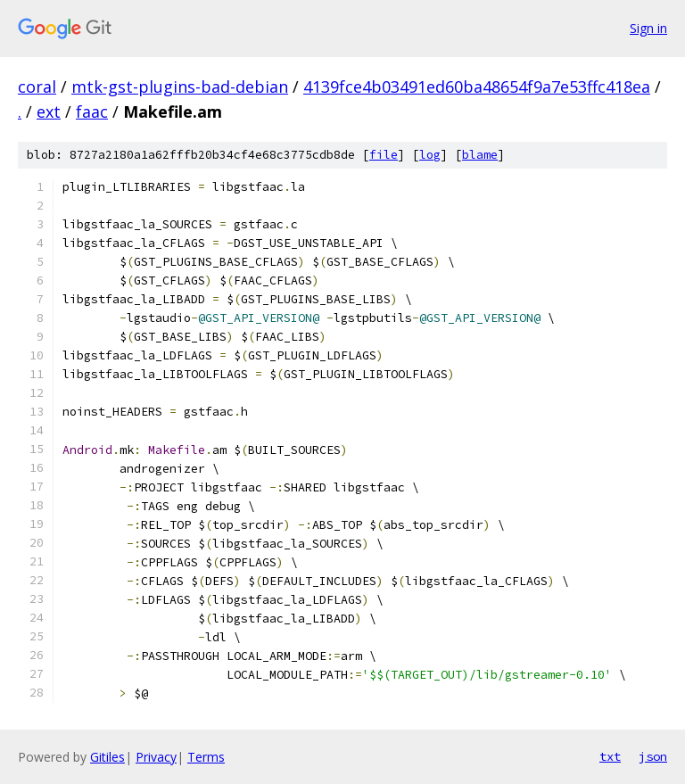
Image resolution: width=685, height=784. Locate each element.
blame (480, 155)
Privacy (156, 757)
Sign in (648, 28)
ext (49, 111)
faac (92, 111)
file (384, 155)
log (430, 155)
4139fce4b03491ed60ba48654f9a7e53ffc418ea (477, 87)
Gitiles (107, 757)
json (653, 756)
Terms (206, 757)
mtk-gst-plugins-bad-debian (180, 87)
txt (610, 756)
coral (37, 87)
